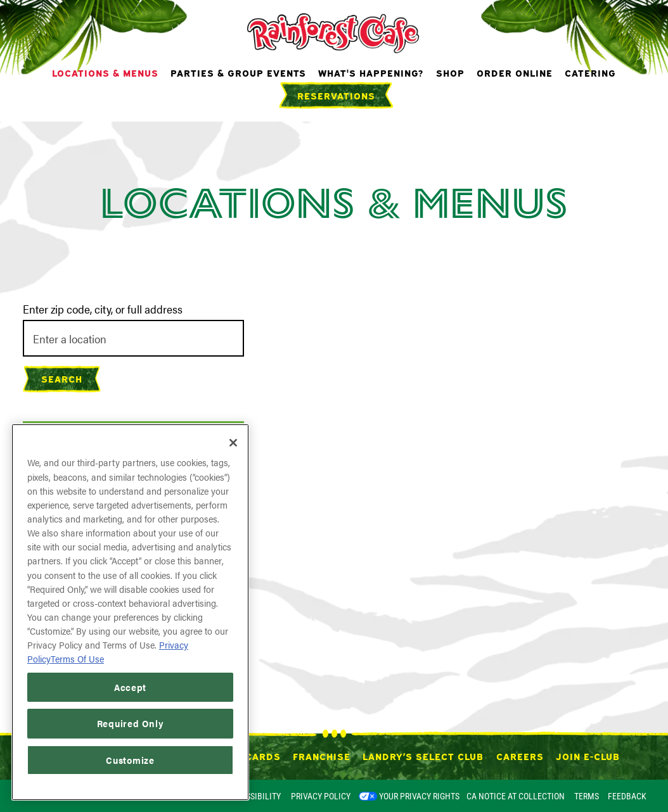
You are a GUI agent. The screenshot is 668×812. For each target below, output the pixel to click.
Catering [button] (590, 72)
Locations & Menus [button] (105, 72)
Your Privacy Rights (419, 796)
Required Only (131, 723)
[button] (291, 693)
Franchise (322, 756)
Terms (587, 796)
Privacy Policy (321, 796)
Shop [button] (450, 72)
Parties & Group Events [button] (238, 72)
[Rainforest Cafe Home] (334, 32)
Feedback (627, 796)
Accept (130, 687)
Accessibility (254, 796)
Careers (520, 756)
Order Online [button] (515, 72)
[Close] (233, 443)
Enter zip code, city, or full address (103, 309)
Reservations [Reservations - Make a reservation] (336, 95)
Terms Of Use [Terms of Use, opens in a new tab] (77, 658)
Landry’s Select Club (423, 756)
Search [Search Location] (62, 378)
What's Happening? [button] (371, 72)
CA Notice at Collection (516, 796)
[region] (130, 612)
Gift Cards (250, 756)
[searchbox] (133, 338)
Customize (130, 760)
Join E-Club (588, 756)
